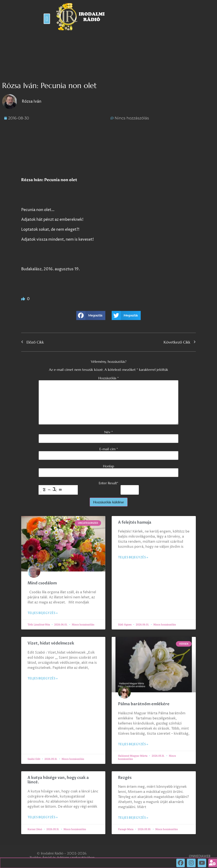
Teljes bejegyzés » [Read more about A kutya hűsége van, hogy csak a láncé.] (43, 817)
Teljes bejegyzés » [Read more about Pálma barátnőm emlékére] (133, 744)
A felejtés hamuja (135, 522)
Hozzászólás (108, 378)
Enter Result (108, 483)
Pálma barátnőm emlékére (144, 704)
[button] (47, 19)
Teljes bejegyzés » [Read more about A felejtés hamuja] (133, 557)
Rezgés (125, 778)
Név (108, 432)
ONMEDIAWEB (200, 856)
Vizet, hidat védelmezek (51, 643)
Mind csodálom (42, 583)
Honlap (108, 466)
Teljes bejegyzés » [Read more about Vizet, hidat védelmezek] (43, 678)
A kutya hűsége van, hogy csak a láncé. (58, 780)
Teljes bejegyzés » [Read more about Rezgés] (133, 818)
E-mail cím (109, 449)
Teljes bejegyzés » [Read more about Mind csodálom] (43, 613)
